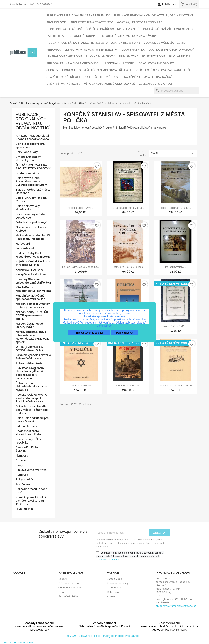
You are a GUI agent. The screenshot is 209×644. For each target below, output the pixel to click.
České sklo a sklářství (64, 29)
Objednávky (114, 588)
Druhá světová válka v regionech (169, 29)
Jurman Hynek (25, 248)
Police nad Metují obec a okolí (32, 491)
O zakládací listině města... (128, 208)
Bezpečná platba (68, 596)
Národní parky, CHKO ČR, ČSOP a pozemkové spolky (32, 315)
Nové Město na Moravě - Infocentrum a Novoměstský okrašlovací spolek (33, 337)
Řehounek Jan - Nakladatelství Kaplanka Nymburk (32, 387)
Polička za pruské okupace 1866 (81, 267)
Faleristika (55, 36)
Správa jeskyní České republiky (30, 441)
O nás (62, 592)
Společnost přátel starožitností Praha (29, 433)
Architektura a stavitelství (92, 22)
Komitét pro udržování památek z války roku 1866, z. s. (31, 501)
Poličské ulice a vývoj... (81, 208)
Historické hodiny (82, 36)
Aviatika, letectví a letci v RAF (140, 22)
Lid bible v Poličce (81, 385)
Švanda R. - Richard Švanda (29, 449)
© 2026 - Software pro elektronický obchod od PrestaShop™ (105, 636)
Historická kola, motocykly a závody (128, 36)
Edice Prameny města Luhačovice (30, 216)
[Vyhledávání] (177, 91)
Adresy (111, 596)
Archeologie (56, 22)
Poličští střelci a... (176, 267)
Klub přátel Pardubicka (31, 274)
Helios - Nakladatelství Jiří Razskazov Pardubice (33, 237)
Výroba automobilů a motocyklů (110, 84)
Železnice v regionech (156, 84)
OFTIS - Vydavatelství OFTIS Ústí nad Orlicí (30, 349)
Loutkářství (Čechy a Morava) (172, 50)
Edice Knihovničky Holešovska (28, 208)
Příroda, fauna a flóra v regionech (74, 63)
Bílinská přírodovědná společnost (30, 146)
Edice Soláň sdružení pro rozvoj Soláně (32, 420)
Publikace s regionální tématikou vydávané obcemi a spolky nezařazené (30, 373)
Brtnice (21, 460)
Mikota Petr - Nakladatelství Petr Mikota (33, 289)
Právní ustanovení (69, 583)
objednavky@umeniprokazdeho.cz (176, 606)
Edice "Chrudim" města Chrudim (31, 200)
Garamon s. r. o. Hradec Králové (31, 229)
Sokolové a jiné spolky (156, 63)
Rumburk (22, 475)
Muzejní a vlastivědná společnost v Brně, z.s (30, 297)
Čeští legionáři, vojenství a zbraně (112, 29)
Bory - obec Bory (27, 152)
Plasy (19, 465)
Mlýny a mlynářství (101, 56)
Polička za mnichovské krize (176, 385)
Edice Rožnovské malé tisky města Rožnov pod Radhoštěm (32, 410)
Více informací (104, 326)
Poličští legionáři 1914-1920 (176, 208)
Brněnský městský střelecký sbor (28, 159)
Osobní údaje (115, 579)
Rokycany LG (24, 479)
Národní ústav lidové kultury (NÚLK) (29, 325)
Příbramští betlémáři (29, 363)
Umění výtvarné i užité (63, 84)
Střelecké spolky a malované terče (164, 70)
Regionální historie (120, 63)
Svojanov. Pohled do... (128, 385)
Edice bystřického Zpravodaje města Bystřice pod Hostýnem (31, 181)
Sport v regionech (61, 70)
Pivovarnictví (180, 56)
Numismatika (129, 56)
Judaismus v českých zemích (166, 43)
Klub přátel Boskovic (29, 270)
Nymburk (22, 456)
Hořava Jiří (23, 244)
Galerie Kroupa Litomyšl (32, 222)
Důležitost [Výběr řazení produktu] (173, 153)
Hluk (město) (24, 509)
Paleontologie (154, 56)
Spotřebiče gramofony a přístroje (106, 70)
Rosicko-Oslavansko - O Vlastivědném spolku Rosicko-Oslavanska (32, 398)
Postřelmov (23, 484)
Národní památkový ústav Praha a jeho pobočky (33, 306)
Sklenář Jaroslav (27, 426)
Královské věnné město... (176, 326)
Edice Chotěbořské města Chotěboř (33, 191)
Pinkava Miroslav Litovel (32, 470)
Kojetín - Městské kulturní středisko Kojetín (33, 263)
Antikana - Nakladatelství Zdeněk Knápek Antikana (33, 137)
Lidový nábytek (133, 50)
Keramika (54, 50)
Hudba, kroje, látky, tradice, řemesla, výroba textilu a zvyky (93, 43)
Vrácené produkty (118, 583)
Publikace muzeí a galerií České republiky (78, 15)
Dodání (62, 579)
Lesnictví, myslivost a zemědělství (91, 50)
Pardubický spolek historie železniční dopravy (33, 357)
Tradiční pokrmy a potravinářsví (147, 77)
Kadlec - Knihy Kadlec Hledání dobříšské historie (33, 255)
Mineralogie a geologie (64, 56)
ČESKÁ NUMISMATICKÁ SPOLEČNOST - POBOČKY (33, 167)
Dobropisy (113, 592)
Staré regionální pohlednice (69, 77)
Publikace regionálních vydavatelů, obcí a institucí (153, 15)
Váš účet (114, 573)
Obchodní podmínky (107, 559)
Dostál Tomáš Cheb (29, 173)
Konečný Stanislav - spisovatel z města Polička (33, 281)
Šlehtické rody (107, 77)
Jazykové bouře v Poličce (128, 267)
